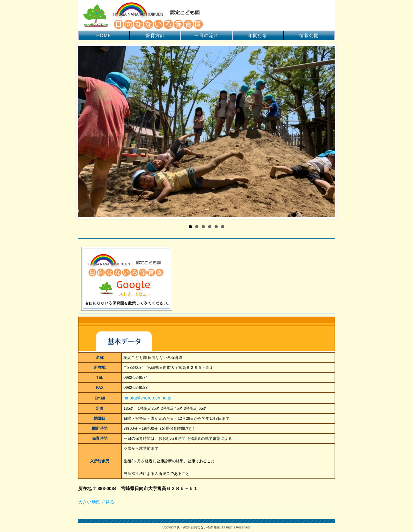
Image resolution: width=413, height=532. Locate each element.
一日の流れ (206, 35)
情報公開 (309, 35)
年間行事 (258, 35)
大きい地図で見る (96, 502)
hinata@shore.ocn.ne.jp (147, 398)
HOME (104, 35)
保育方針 (155, 35)
